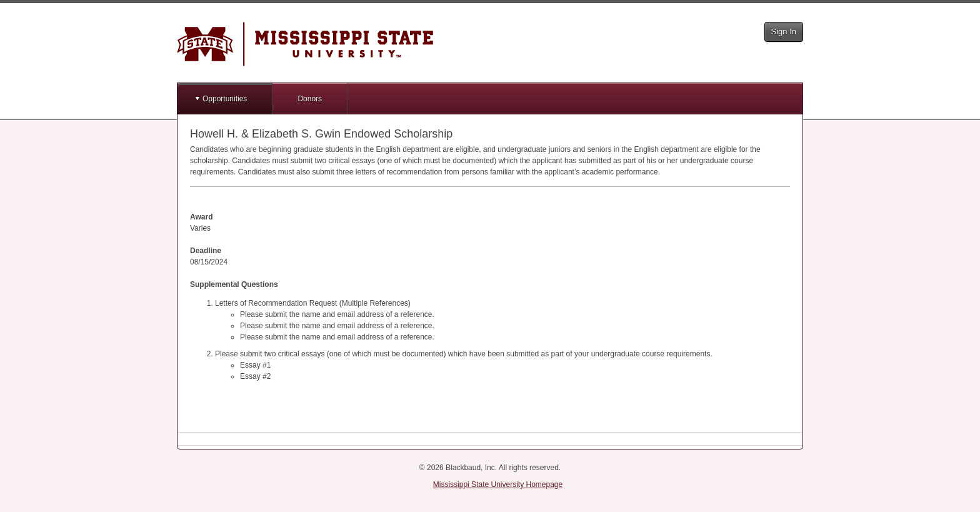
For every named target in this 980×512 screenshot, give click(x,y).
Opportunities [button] (225, 99)
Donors (310, 99)
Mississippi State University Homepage (498, 484)
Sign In (784, 32)
